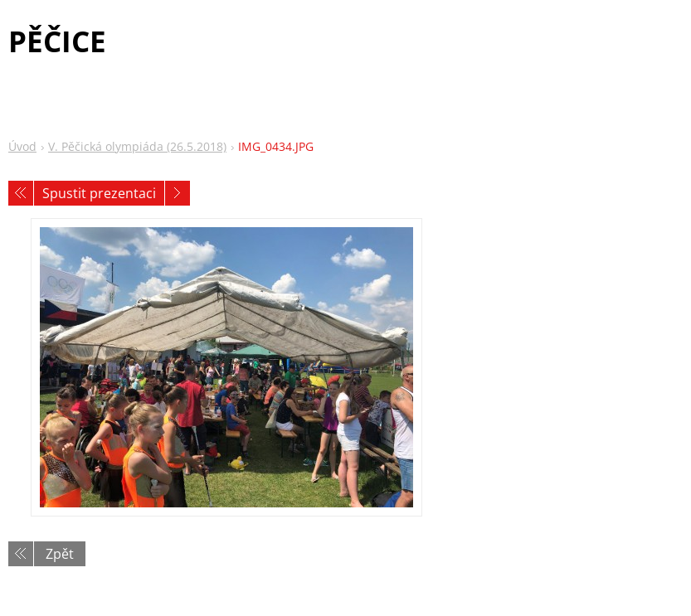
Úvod (22, 146)
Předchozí (21, 193)
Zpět (60, 554)
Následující (178, 193)
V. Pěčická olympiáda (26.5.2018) (137, 146)
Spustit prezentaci (99, 193)
